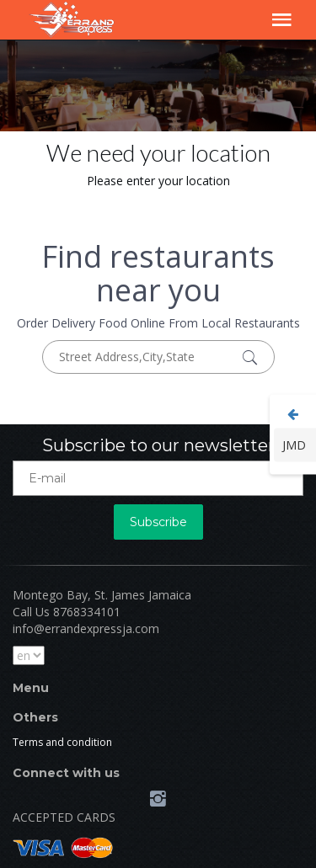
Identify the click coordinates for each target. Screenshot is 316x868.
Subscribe (158, 522)
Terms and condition (62, 742)
